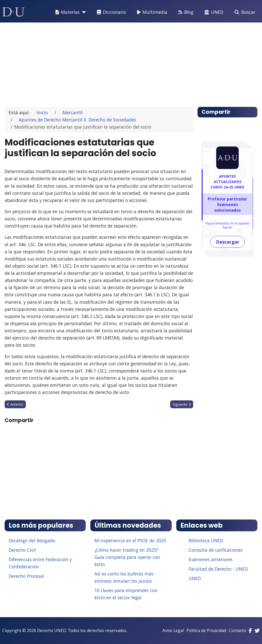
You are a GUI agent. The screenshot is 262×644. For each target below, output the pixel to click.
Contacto (237, 630)
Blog (185, 12)
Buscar (244, 12)
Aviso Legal (173, 630)
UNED (213, 12)
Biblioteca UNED (206, 540)
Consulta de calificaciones (216, 550)
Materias (67, 12)
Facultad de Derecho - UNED (218, 569)
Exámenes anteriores (211, 559)
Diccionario (111, 12)
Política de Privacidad (206, 630)
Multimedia (151, 12)
